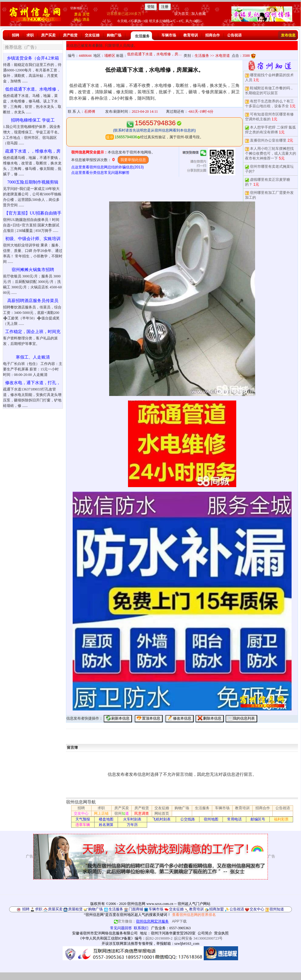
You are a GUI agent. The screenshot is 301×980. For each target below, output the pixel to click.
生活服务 (142, 36)
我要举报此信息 (133, 160)
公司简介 (205, 933)
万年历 (132, 825)
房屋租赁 (75, 909)
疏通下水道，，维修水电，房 (33, 151)
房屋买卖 (55, 909)
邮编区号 (258, 819)
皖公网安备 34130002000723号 (198, 938)
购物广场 (114, 35)
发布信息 (288, 35)
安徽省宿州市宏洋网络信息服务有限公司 (105, 933)
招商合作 (213, 35)
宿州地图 (211, 819)
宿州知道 (277, 909)
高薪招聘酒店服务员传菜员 (33, 301)
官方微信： (142, 921)
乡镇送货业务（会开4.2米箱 (33, 58)
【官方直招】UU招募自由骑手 (33, 213)
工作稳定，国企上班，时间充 (33, 332)
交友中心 (81, 813)
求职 (30, 35)
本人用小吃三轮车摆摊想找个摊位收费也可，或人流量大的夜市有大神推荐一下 (271, 153)
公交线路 (188, 819)
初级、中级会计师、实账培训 (33, 239)
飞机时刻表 (161, 819)
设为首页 (182, 14)
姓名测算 (106, 825)
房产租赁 (70, 35)
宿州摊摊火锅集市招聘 (33, 270)
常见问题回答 (121, 928)
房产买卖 (48, 35)
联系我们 (141, 928)
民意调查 (142, 813)
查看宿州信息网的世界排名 (194, 915)
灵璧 (86, 14)
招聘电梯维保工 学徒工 (33, 120)
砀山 (78, 19)
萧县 (78, 14)
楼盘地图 (106, 819)
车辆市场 (169, 35)
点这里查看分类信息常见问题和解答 (100, 173)
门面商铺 (136, 909)
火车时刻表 (132, 819)
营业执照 (221, 933)
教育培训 (191, 35)
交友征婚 (92, 35)
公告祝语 (234, 35)
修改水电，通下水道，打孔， (33, 383)
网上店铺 (101, 813)
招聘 (16, 35)
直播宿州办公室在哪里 (268, 140)
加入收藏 (199, 14)
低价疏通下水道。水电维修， (33, 89)
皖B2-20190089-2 (159, 938)
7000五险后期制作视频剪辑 (33, 182)
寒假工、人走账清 (33, 357)
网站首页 (162, 813)
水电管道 (223, 56)
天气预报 (83, 819)
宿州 (122, 813)
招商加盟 (216, 909)
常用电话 (234, 819)
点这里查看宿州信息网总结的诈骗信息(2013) (107, 167)
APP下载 (179, 921)
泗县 (86, 19)
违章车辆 (83, 825)
